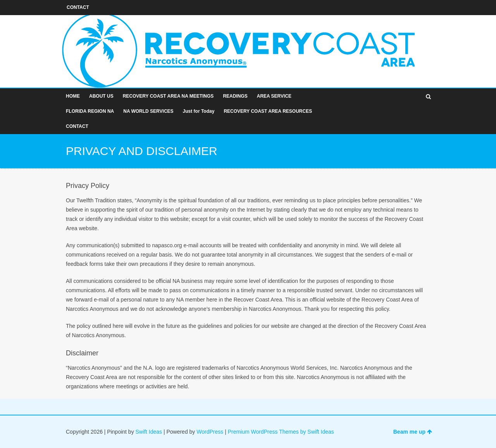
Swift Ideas (149, 432)
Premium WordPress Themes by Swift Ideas (281, 432)
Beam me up (413, 432)
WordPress (210, 432)
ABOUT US (101, 96)
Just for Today (199, 111)
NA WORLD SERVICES (148, 111)
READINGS (235, 96)
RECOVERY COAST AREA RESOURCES (268, 111)
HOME (73, 96)
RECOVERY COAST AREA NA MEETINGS (168, 96)
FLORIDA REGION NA (90, 111)
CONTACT (77, 126)
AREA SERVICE (274, 96)
